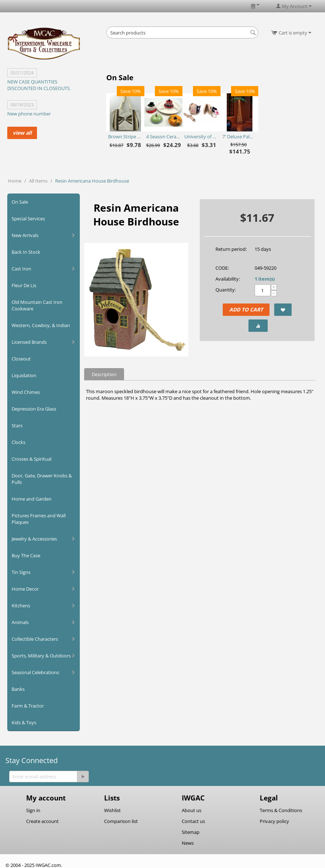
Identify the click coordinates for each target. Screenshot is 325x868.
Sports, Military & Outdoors (41, 656)
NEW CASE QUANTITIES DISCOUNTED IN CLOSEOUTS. (39, 85)
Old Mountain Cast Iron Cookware (37, 305)
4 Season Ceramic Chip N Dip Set (163, 136)
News (188, 843)
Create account (42, 821)
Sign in (33, 810)
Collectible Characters (35, 639)
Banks (18, 689)
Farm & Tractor (28, 706)
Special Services (28, 219)
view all (22, 133)
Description (104, 374)
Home (15, 181)
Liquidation (24, 375)
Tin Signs (21, 572)
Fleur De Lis (24, 285)
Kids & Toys (24, 722)
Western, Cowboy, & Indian (41, 325)
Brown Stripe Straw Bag (125, 136)
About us (192, 810)
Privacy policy (274, 821)
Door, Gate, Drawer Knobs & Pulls (42, 479)
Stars (17, 425)
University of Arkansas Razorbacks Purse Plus (201, 136)
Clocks (18, 442)
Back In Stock (26, 252)
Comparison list (121, 821)
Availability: (228, 279)
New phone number (29, 114)
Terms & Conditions (281, 810)
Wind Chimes (26, 392)
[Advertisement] (191, 58)
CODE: (222, 268)
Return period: (231, 249)
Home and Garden (32, 499)
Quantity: (226, 290)
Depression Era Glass (34, 409)
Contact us (193, 821)
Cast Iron (21, 269)
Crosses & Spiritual (32, 459)
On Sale (20, 202)
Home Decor (25, 589)
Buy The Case (26, 555)
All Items (38, 181)
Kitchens (21, 606)
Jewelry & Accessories (34, 539)
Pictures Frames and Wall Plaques (39, 519)
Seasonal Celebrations (35, 672)
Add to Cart (246, 309)
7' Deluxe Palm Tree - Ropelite (240, 136)
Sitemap (191, 832)
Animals (20, 622)
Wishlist (112, 810)
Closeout (21, 359)
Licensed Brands (29, 342)
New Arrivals (25, 235)
